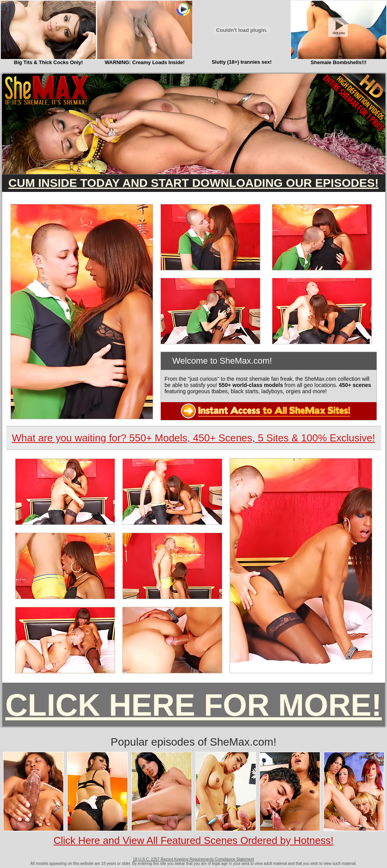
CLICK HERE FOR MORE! (194, 705)
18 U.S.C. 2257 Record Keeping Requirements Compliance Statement (193, 859)
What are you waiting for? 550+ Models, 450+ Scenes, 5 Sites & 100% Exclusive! (193, 438)
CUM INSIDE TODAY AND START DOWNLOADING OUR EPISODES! (194, 183)
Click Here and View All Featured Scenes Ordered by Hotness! (194, 840)
